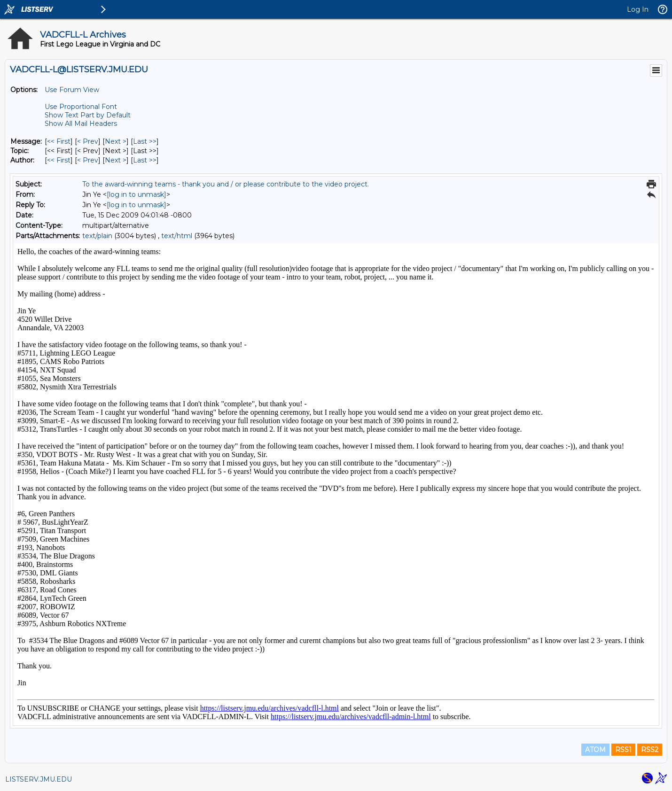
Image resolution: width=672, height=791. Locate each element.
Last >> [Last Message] (145, 141)
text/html (177, 236)
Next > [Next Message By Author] (116, 160)
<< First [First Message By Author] (59, 160)
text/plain (97, 236)
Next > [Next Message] (116, 141)
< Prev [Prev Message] (88, 141)
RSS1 (623, 750)
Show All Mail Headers (81, 124)
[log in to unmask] (137, 194)
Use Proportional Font (81, 107)
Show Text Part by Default (88, 115)
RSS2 (650, 750)
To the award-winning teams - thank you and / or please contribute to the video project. (226, 184)
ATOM (595, 750)
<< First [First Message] (59, 141)
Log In (638, 9)
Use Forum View (72, 90)
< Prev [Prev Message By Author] (88, 160)
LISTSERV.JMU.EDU (39, 779)
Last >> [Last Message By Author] (145, 160)
